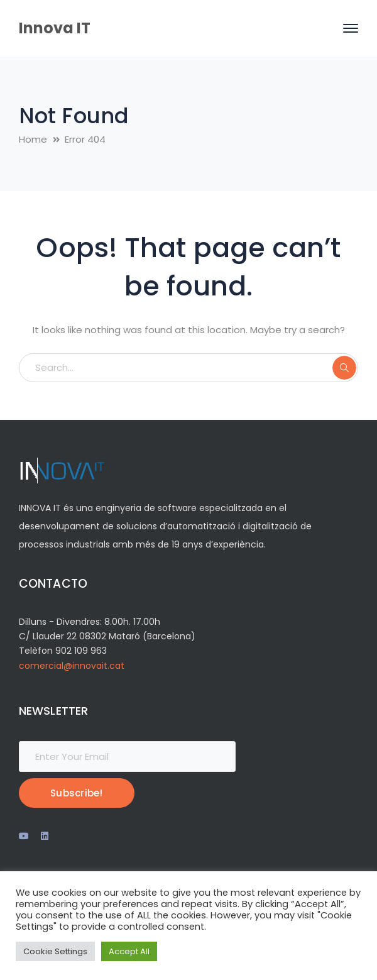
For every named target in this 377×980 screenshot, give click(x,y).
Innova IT (55, 28)
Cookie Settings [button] (55, 951)
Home (33, 139)
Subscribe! (77, 793)
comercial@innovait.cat (72, 666)
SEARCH (344, 368)
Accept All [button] (129, 951)
